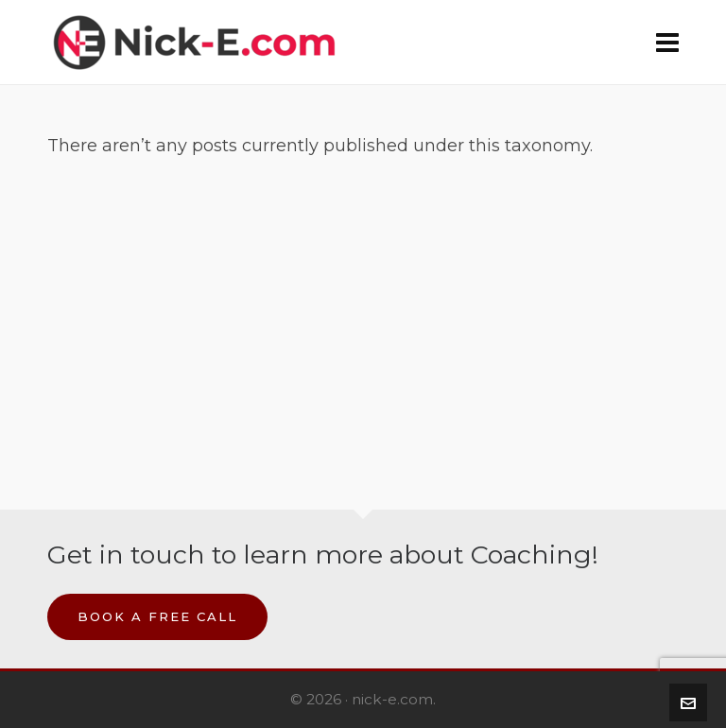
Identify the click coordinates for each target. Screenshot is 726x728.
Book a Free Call (157, 616)
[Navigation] (667, 43)
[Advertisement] (363, 311)
